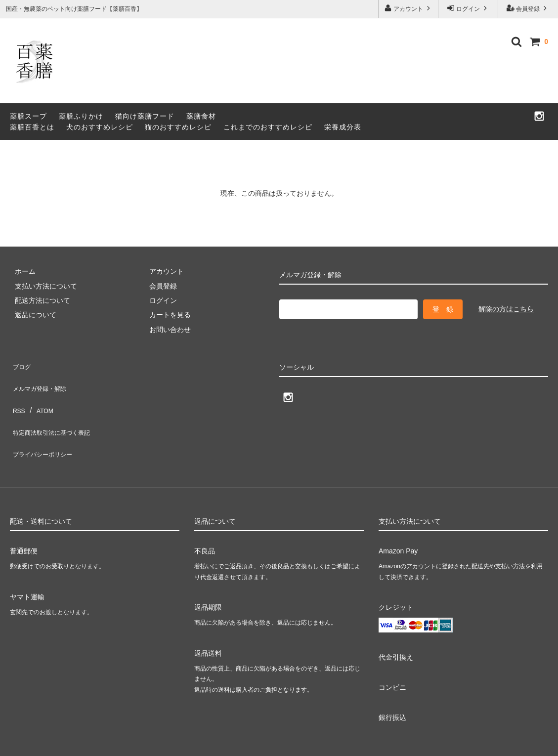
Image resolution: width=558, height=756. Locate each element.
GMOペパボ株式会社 (164, 743)
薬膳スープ (28, 116)
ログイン (468, 8)
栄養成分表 (343, 127)
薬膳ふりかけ (81, 116)
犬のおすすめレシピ (100, 127)
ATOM (39, 393)
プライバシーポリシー (44, 422)
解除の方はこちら (506, 309)
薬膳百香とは (32, 127)
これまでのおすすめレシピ (268, 127)
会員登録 (528, 8)
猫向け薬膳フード (145, 116)
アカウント (408, 8)
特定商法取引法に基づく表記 (55, 407)
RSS (17, 393)
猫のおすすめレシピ (178, 127)
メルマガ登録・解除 (41, 378)
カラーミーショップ (32, 743)
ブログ (20, 364)
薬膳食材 (201, 116)
